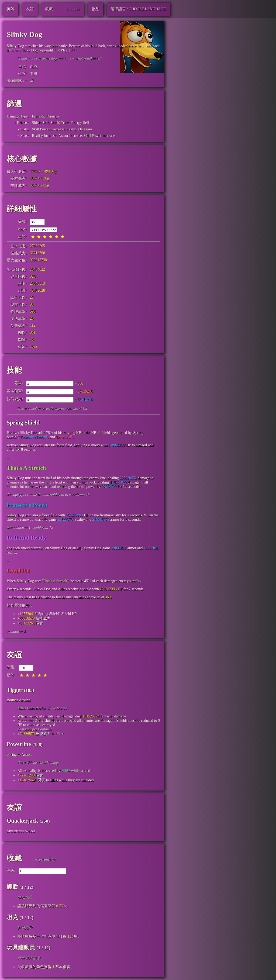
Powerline (19, 744)
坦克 (34, 67)
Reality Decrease (79, 129)
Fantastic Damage (46, 116)
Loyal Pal (64, 437)
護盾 (12, 887)
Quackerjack (23, 821)
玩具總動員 (21, 947)
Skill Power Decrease (48, 129)
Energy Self (80, 123)
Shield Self (40, 123)
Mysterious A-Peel (21, 831)
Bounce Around (19, 700)
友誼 (14, 655)
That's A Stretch (26, 468)
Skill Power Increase (99, 136)
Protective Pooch (33, 437)
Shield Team (60, 123)
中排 (34, 74)
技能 (14, 370)
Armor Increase (70, 136)
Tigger (15, 690)
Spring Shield (23, 423)
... (8, 458)
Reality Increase (44, 136)
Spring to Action (19, 755)
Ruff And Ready (26, 538)
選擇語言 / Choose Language (138, 9)
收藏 (14, 858)
